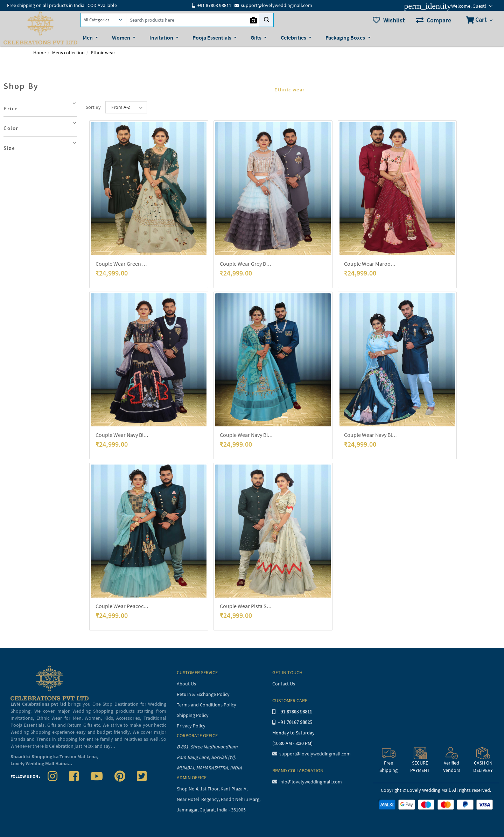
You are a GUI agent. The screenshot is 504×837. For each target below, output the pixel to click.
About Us (186, 684)
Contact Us (284, 684)
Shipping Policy (193, 715)
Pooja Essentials (212, 37)
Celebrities (294, 37)
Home (40, 53)
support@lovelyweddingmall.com (311, 754)
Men (88, 37)
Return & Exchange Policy (203, 694)
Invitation (162, 37)
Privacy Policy (191, 726)
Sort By (93, 107)
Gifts (257, 37)
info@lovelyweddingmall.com (307, 782)
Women (122, 37)
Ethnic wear (103, 53)
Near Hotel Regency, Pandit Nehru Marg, (219, 799)
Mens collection (68, 53)
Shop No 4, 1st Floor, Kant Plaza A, (213, 789)
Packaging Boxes (346, 37)
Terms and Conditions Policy (206, 705)
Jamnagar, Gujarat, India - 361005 (211, 810)
